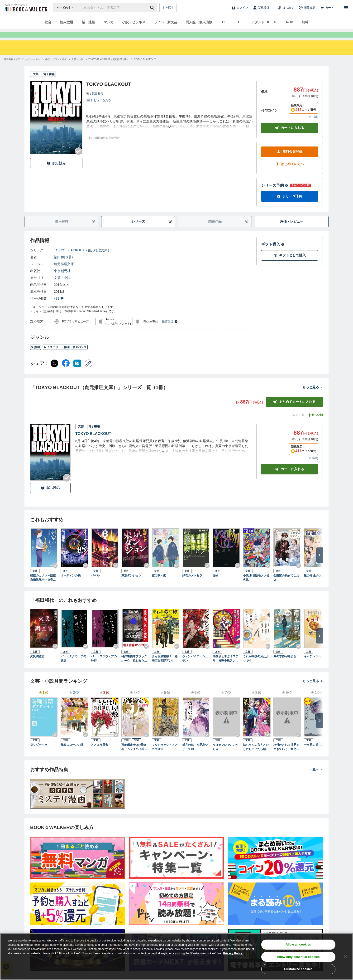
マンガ (109, 22)
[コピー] (89, 372)
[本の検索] (67, 8)
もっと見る (313, 396)
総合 (48, 22)
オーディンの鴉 (71, 584)
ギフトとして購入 (290, 264)
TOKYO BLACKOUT (93, 442)
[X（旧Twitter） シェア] (54, 372)
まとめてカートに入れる (294, 410)
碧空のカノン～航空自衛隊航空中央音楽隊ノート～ (43, 586)
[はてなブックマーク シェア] (77, 372)
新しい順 (315, 424)
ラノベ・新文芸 (166, 22)
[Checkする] (79, 160)
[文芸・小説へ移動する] (77, 68)
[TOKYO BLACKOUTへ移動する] (145, 68)
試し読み (56, 172)
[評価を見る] (99, 109)
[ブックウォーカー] (26, 8)
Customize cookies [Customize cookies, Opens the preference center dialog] (298, 969)
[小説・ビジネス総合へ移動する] (56, 68)
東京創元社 (62, 279)
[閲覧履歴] (307, 8)
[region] (176, 957)
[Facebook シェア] (66, 372)
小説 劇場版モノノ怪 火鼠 (256, 586)
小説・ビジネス (134, 22)
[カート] (327, 8)
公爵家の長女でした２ (286, 586)
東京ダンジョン (131, 584)
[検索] (153, 8)
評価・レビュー (292, 230)
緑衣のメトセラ (192, 584)
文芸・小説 (62, 286)
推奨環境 (170, 330)
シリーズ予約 (275, 194)
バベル (95, 584)
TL (239, 22)
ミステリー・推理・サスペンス (65, 356)
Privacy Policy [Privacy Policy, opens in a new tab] (233, 953)
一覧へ (316, 778)
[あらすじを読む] (169, 130)
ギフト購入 (273, 253)
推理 (36, 356)
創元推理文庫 (64, 273)
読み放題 (67, 22)
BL (224, 22)
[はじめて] (286, 8)
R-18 (290, 22)
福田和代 (98, 102)
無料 (305, 22)
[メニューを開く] (346, 8)
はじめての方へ (290, 173)
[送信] (153, 8)
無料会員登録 (290, 160)
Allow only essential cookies (298, 957)
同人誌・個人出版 (199, 22)
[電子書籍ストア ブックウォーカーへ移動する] (22, 68)
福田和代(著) (63, 266)
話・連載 (88, 22)
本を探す (168, 8)
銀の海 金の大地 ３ (316, 584)
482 (59, 307)
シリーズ (152, 230)
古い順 (298, 424)
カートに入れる (290, 136)
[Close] (345, 956)
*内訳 (314, 125)
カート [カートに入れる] (290, 478)
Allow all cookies (298, 944)
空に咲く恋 (159, 584)
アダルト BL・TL (264, 22)
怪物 (215, 584)
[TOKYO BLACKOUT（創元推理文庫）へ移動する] (109, 68)
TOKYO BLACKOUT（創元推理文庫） (82, 259)
